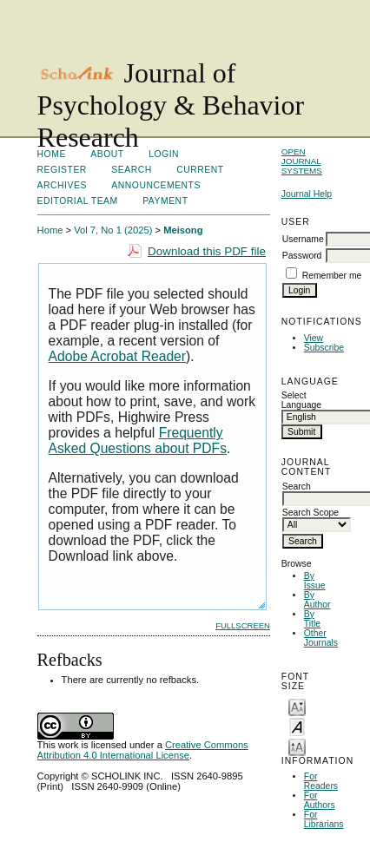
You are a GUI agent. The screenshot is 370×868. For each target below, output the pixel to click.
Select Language (301, 400)
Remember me (332, 276)
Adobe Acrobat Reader (117, 356)
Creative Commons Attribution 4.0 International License (143, 750)
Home (52, 154)
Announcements (156, 185)
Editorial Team (78, 201)
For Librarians (324, 819)
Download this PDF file (207, 251)
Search (131, 170)
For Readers (321, 781)
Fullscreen (243, 625)
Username (303, 239)
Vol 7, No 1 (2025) (113, 230)
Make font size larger (297, 746)
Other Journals (321, 638)
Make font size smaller (297, 706)
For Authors (320, 800)
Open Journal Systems (302, 161)
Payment (165, 201)
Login (164, 154)
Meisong (183, 230)
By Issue (315, 581)
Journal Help (307, 194)
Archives (62, 185)
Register (62, 170)
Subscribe (324, 348)
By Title (312, 619)
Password (302, 256)
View (314, 338)
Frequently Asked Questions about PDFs (138, 441)
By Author (317, 600)
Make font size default (297, 726)
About (107, 154)
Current (200, 170)
